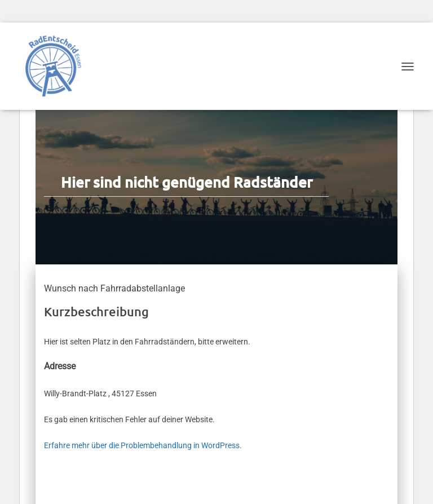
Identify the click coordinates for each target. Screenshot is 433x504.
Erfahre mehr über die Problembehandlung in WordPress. (143, 445)
